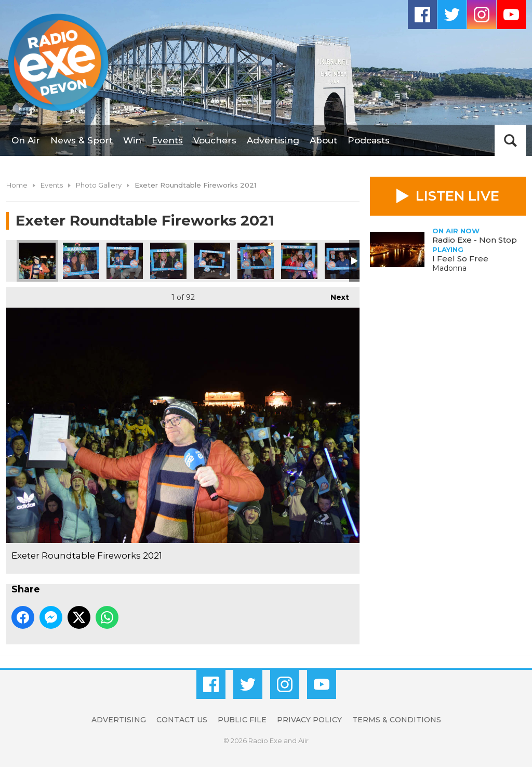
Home (17, 185)
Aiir (303, 740)
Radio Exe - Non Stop (475, 240)
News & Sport (82, 140)
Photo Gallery (99, 185)
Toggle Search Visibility (510, 140)
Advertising (273, 140)
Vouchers (215, 140)
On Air (26, 140)
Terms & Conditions (397, 720)
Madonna (449, 268)
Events (167, 140)
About (323, 140)
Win (132, 140)
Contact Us (182, 720)
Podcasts (369, 140)
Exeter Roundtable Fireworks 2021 (37, 261)
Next (335, 294)
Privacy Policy (309, 720)
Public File (242, 720)
